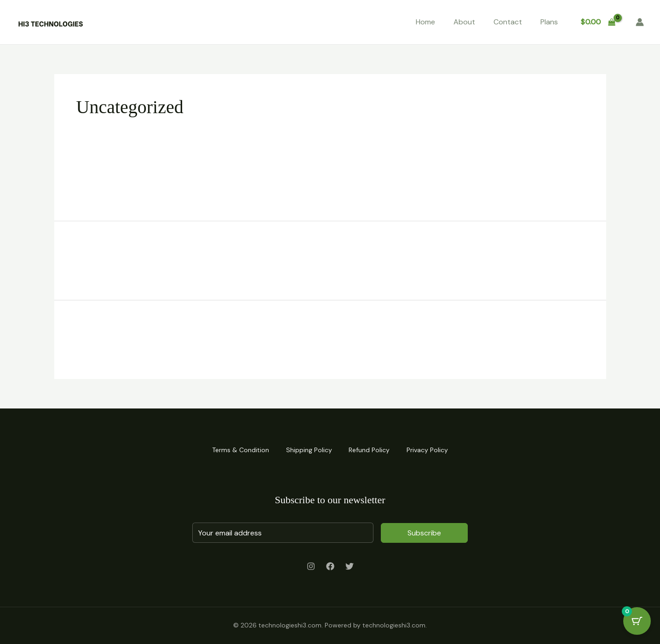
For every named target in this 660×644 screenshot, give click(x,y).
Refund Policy (370, 449)
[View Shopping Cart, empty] (598, 22)
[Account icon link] (640, 22)
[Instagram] (311, 566)
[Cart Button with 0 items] (637, 621)
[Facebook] (330, 566)
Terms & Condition (238, 449)
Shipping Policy (308, 449)
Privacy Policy (430, 449)
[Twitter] (350, 566)
